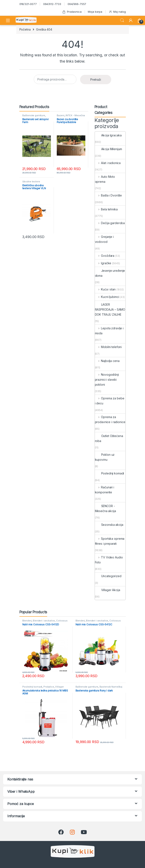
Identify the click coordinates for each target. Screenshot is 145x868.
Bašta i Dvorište (108, 195)
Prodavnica (72, 12)
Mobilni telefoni (108, 347)
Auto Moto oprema (105, 179)
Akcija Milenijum (109, 149)
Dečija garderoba (110, 223)
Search (122, 20)
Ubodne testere (31, 182)
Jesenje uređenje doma (110, 273)
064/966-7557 (77, 4)
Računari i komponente (105, 490)
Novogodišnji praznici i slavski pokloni (107, 380)
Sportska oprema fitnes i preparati (110, 541)
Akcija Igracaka (108, 135)
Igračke (103, 263)
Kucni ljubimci (107, 297)
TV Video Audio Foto (109, 560)
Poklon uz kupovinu (105, 457)
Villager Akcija (108, 590)
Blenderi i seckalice (44, 621)
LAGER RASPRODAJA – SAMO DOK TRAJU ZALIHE (110, 309)
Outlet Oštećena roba (109, 438)
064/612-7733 (52, 4)
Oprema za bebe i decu (110, 401)
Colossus (62, 621)
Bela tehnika (106, 209)
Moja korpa (95, 12)
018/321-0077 (28, 4)
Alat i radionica (108, 163)
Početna (25, 29)
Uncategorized (108, 576)
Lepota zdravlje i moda (109, 331)
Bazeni (61, 115)
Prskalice (49, 687)
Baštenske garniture (34, 115)
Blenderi (27, 621)
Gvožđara (105, 256)
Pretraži (96, 80)
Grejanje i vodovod (104, 239)
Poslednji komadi (110, 473)
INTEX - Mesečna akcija (71, 117)
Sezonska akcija (109, 525)
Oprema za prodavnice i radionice (110, 419)
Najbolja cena (107, 361)
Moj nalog (117, 12)
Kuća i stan (105, 289)
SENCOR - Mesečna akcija (105, 508)
